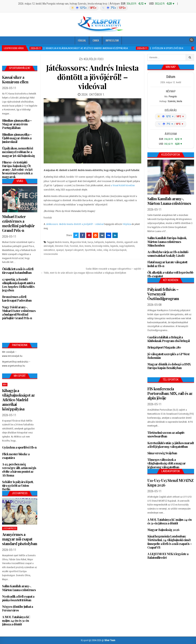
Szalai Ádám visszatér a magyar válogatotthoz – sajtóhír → (115, 269)
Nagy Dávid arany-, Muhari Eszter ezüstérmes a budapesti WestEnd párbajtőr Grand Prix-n (19, 313)
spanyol (60, 250)
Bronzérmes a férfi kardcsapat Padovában (17, 299)
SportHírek (90, 250)
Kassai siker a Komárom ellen (15, 79)
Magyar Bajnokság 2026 (163, 530)
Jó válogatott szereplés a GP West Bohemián (168, 356)
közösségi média (101, 246)
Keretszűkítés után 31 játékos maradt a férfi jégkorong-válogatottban (171, 445)
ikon (81, 246)
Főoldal (82, 40)
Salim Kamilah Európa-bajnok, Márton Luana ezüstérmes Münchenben (167, 242)
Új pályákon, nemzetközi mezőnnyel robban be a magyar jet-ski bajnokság (18, 152)
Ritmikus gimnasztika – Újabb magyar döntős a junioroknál (17, 138)
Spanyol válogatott (74, 250)
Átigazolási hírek (78, 242)
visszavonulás (51, 254)
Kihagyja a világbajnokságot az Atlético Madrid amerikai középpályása (18, 400)
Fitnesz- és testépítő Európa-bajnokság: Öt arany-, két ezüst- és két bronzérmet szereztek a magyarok (17, 170)
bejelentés (110, 242)
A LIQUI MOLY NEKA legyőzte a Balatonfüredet (168, 556)
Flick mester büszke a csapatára (16, 456)
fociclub (74, 246)
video (99, 250)
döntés (120, 242)
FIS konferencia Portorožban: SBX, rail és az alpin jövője (170, 393)
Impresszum (112, 40)
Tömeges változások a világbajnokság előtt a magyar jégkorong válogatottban (167, 463)
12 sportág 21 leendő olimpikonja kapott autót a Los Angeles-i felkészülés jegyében (18, 285)
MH (5, 385)
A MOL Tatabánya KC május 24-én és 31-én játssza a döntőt (16, 621)
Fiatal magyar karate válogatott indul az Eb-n (167, 264)
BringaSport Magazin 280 (164, 347)
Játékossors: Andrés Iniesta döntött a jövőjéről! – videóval (92, 77)
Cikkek (96, 40)
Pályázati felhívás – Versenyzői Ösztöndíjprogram (163, 294)
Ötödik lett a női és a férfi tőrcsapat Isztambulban (18, 271)
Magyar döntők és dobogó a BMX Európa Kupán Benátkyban (169, 366)
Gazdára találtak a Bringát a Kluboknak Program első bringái (169, 339)
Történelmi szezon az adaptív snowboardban (166, 434)
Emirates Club (62, 246)
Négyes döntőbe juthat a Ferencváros (18, 608)
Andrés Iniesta (62, 242)
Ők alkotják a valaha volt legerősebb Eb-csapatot (170, 274)
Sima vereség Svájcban (162, 453)
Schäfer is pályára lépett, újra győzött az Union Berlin (18, 485)
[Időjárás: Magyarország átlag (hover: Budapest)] (98, 8)
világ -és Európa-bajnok (115, 250)
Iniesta (88, 246)
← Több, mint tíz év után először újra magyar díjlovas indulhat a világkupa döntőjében (83, 273)
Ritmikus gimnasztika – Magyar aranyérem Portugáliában (17, 124)
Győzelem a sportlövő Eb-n (19, 447)
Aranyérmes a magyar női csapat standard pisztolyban (20, 539)
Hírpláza (127, 224)
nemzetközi (49, 250)
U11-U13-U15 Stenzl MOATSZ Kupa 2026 (170, 483)
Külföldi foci (94, 59)
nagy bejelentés (127, 246)
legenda (114, 246)
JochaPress (10, 528)
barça (90, 242)
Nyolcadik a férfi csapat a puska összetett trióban (18, 598)
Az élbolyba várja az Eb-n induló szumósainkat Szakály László (168, 254)
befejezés (99, 242)
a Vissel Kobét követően (123, 185)
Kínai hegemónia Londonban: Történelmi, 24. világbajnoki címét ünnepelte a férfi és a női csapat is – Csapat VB (170, 542)
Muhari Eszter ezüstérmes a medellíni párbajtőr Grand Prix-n (18, 223)
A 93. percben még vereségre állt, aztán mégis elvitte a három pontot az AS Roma (19, 470)
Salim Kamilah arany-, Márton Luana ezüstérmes (19, 588)
